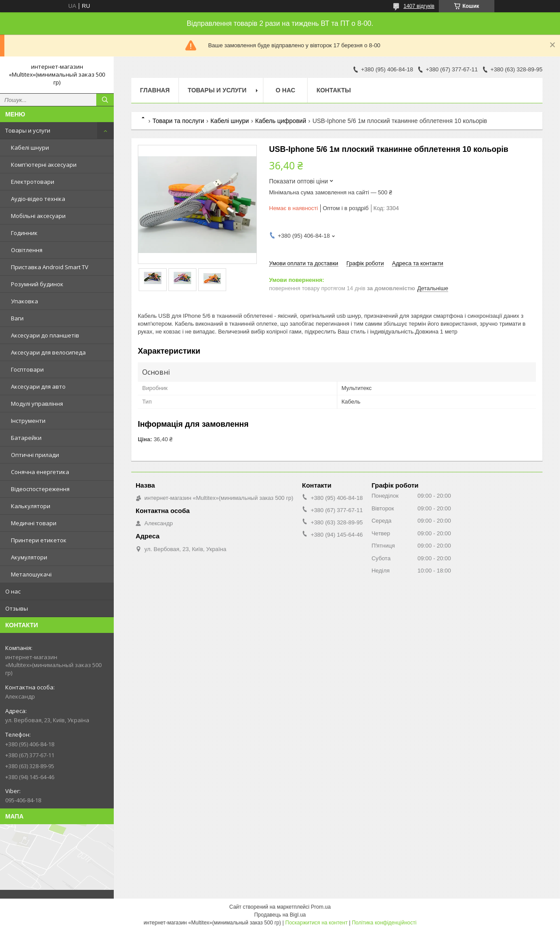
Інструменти (28, 421)
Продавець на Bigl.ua (280, 915)
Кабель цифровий (280, 121)
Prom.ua (321, 907)
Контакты (333, 90)
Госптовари (27, 369)
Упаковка (24, 301)
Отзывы (17, 608)
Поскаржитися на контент (316, 923)
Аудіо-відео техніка (38, 199)
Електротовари (33, 182)
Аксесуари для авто (38, 386)
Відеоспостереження (40, 489)
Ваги (17, 318)
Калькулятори (31, 506)
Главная (155, 90)
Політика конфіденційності (384, 923)
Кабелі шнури (30, 148)
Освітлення (27, 250)
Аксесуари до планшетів (45, 335)
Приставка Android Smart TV (50, 267)
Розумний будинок (37, 284)
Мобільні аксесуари (38, 216)
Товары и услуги (28, 130)
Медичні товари (34, 523)
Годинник (24, 233)
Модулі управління (37, 404)
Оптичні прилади (35, 455)
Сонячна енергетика (40, 472)
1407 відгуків (419, 6)
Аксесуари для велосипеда (48, 352)
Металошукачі (31, 574)
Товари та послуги (178, 121)
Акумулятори (29, 557)
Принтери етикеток (39, 540)
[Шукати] (105, 100)
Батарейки (26, 438)
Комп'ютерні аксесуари (44, 165)
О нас (13, 591)
